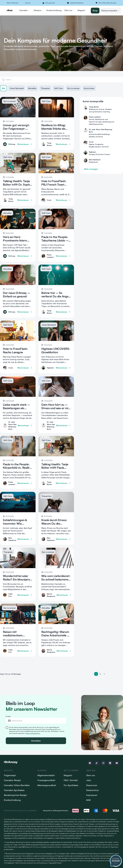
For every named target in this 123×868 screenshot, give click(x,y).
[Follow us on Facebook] (90, 763)
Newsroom (92, 785)
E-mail (8, 716)
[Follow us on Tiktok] (97, 763)
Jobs (89, 780)
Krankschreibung (54, 10)
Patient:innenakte (111, 11)
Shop (95, 11)
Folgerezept (10, 775)
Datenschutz (92, 790)
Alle (3, 88)
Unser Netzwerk (17, 88)
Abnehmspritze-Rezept (15, 795)
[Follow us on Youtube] (117, 763)
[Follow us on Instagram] (103, 763)
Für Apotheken (71, 785)
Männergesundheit (47, 785)
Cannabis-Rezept (12, 780)
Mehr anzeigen (91, 169)
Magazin (81, 10)
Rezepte (39, 10)
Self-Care (58, 88)
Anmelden (36, 741)
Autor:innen (89, 88)
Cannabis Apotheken (14, 790)
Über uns (70, 10)
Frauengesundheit (46, 780)
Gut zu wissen (73, 88)
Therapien (45, 88)
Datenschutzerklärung (33, 733)
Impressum (92, 795)
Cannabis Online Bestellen (17, 785)
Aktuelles (32, 88)
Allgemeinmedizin (46, 775)
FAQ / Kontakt (71, 780)
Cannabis (25, 10)
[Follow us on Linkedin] (110, 763)
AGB (88, 800)
